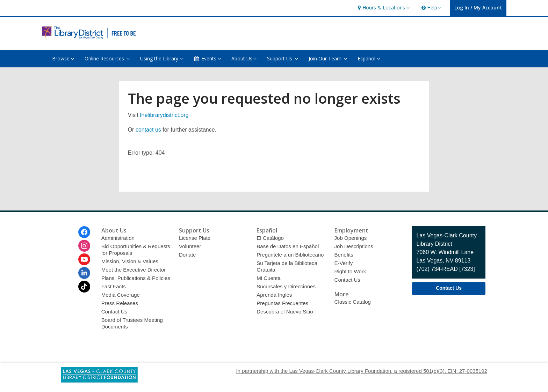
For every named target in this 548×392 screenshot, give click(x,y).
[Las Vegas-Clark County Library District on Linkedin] (84, 273)
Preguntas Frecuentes (282, 303)
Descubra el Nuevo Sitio (285, 312)
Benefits (344, 255)
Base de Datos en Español (288, 246)
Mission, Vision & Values (130, 261)
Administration (118, 238)
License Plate (195, 238)
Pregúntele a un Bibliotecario (290, 255)
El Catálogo (270, 238)
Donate (187, 255)
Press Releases (120, 303)
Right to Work (350, 271)
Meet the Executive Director (134, 270)
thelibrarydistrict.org (164, 115)
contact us (148, 130)
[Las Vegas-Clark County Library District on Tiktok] (84, 287)
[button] (383, 8)
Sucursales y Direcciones (286, 286)
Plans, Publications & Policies (136, 278)
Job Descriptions (354, 246)
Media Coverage (121, 295)
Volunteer (190, 246)
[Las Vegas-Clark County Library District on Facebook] (84, 232)
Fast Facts (114, 286)
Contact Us (114, 312)
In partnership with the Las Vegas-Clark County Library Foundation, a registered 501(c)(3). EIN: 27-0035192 (362, 371)
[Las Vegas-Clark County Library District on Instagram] (84, 246)
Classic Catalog (353, 302)
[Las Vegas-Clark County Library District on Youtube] (84, 259)
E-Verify (344, 263)
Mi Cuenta (269, 278)
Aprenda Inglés (274, 295)
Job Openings (351, 238)
